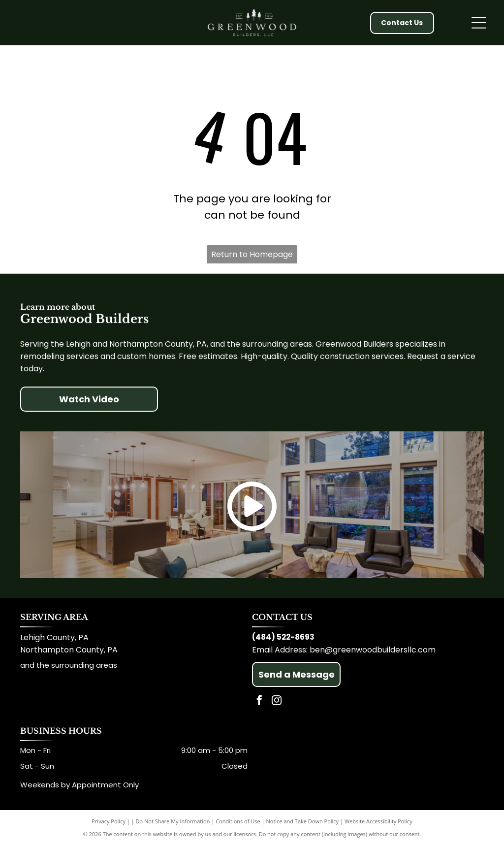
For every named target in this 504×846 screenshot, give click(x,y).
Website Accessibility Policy (378, 821)
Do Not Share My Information (173, 821)
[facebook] (259, 701)
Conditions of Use (238, 821)
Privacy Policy (109, 821)
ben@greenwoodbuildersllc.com (373, 650)
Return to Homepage (252, 254)
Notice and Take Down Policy (303, 821)
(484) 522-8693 (283, 637)
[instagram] (277, 701)
